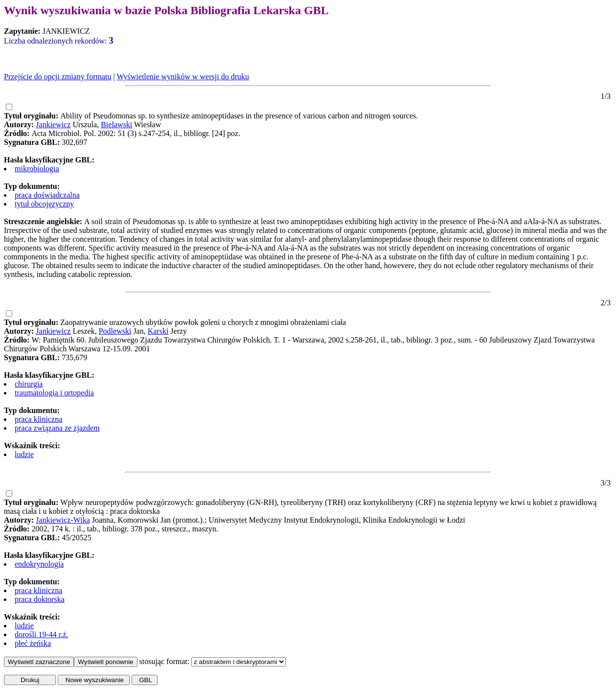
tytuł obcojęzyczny (44, 204)
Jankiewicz (53, 125)
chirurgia (29, 384)
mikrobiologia (37, 169)
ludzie (24, 454)
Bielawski (116, 125)
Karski (158, 331)
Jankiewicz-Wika (63, 520)
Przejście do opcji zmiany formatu (57, 77)
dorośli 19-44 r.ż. (41, 634)
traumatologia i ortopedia (54, 393)
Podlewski (115, 331)
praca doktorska (40, 599)
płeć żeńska (33, 643)
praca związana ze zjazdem (57, 428)
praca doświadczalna (47, 195)
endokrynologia (39, 564)
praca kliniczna (38, 419)
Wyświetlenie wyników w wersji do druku (183, 77)
